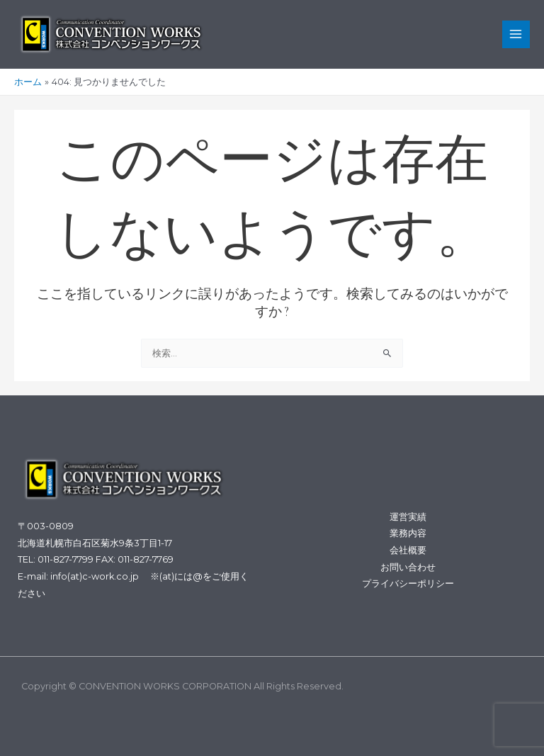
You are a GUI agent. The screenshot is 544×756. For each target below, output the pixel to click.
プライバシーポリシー (408, 583)
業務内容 (408, 533)
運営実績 (408, 517)
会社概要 (408, 550)
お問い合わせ (408, 567)
